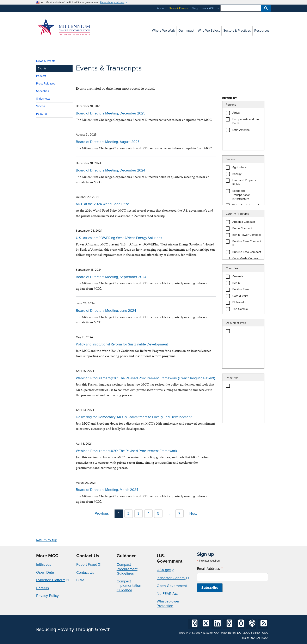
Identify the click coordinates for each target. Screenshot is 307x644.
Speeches (42, 91)
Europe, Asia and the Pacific (246, 121)
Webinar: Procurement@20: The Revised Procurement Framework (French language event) (145, 378)
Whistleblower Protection (168, 604)
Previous (102, 513)
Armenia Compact (244, 222)
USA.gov (164, 570)
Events (42, 68)
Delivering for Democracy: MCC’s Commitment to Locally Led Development (134, 417)
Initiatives (44, 564)
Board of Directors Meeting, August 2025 (108, 142)
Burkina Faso (241, 289)
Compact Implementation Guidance (129, 586)
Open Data (45, 572)
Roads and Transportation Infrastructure (241, 195)
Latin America (241, 130)
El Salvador (239, 302)
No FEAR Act (167, 594)
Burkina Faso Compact (247, 252)
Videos (41, 106)
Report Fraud (87, 564)
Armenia (238, 276)
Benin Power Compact (247, 235)
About (161, 8)
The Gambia (240, 309)
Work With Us (210, 8)
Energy (237, 174)
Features (42, 114)
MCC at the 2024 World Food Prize (103, 204)
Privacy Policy (47, 596)
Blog (195, 8)
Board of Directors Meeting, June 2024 (106, 311)
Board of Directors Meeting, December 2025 (111, 113)
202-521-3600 (259, 638)
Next (193, 513)
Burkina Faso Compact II (247, 243)
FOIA (80, 580)
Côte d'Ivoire (240, 296)
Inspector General (171, 578)
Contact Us (85, 573)
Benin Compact (242, 228)
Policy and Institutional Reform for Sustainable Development (122, 344)
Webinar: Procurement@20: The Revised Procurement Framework (127, 451)
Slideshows (43, 99)
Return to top (47, 540)
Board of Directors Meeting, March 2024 (107, 490)
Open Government (172, 586)
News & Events (178, 8)
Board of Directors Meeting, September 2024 (111, 277)
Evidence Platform (51, 580)
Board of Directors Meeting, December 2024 (110, 170)
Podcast (41, 76)
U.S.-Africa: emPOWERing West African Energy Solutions (119, 238)
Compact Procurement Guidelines (127, 569)
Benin (236, 283)
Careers (42, 588)
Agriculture (239, 167)
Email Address (210, 569)
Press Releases (46, 84)
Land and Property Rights (244, 182)
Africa (236, 113)
